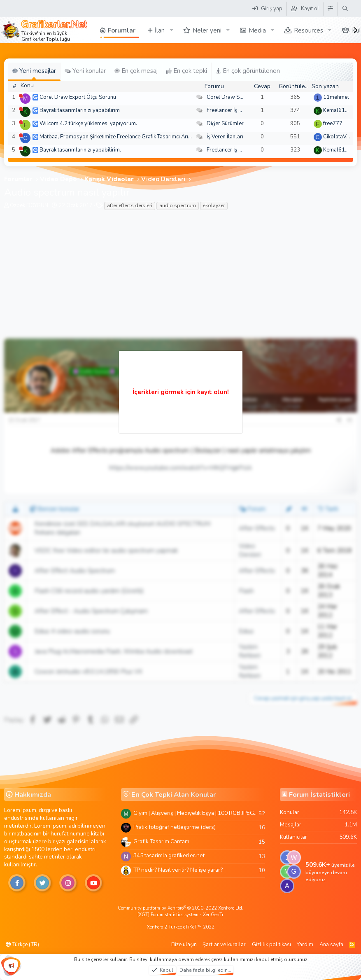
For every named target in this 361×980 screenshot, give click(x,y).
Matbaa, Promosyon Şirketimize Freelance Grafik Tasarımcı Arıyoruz (121, 137)
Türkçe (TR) (22, 945)
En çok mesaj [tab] (136, 71)
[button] (171, 30)
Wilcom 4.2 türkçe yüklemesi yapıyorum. (88, 124)
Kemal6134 (337, 110)
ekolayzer (214, 205)
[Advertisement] (180, 277)
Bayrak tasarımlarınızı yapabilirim (80, 110)
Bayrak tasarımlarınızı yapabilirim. (80, 150)
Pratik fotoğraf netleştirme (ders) (175, 827)
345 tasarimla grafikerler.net (169, 855)
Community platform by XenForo (180, 908)
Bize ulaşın (184, 945)
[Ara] (345, 9)
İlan (160, 30)
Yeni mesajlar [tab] (34, 71)
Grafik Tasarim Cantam (161, 841)
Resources (309, 30)
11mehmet (336, 97)
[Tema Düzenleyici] (330, 9)
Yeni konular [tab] (85, 71)
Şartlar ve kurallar (224, 945)
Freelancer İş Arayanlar (234, 110)
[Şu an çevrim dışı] (21, 96)
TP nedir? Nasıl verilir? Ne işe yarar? (178, 870)
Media (257, 30)
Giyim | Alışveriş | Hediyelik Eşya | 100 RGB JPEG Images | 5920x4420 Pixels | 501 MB (196, 813)
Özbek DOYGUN (29, 205)
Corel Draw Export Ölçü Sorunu (78, 97)
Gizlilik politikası (271, 945)
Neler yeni (207, 30)
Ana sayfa (331, 945)
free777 (333, 124)
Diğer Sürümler (225, 124)
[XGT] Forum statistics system (180, 915)
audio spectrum (178, 205)
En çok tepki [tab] (187, 71)
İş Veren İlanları (225, 137)
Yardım (305, 945)
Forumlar (122, 30)
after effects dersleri (130, 205)
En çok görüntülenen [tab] (248, 71)
